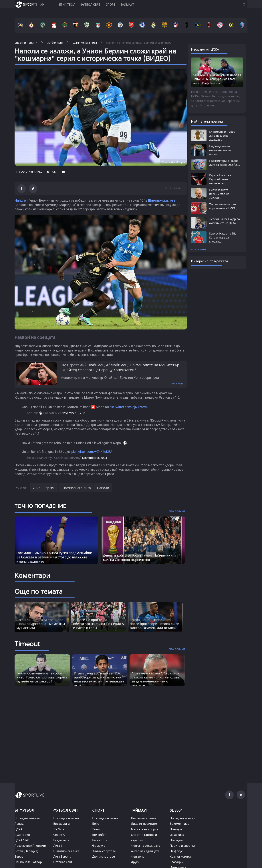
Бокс (96, 824)
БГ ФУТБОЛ (67, 5)
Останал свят (63, 862)
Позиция (176, 829)
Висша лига (61, 824)
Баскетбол (100, 840)
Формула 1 (100, 846)
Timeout (27, 644)
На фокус (176, 851)
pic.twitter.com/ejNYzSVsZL (130, 407)
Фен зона (138, 857)
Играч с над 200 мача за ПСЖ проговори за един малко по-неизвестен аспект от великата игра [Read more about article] (99, 679)
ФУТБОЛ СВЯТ (66, 810)
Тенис (96, 829)
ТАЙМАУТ (139, 810)
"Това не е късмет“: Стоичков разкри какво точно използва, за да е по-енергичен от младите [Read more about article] (156, 679)
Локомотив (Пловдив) (30, 846)
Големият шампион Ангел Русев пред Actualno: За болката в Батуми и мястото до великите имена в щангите (54, 557)
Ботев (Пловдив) (26, 851)
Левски (20, 824)
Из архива (177, 835)
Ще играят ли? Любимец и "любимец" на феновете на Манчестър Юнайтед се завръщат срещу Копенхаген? (120, 367)
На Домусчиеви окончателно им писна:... (220, 150)
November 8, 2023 (74, 413)
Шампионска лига (162, 200)
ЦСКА (18, 829)
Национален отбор (28, 862)
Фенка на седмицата (146, 846)
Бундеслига (61, 840)
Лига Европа (62, 857)
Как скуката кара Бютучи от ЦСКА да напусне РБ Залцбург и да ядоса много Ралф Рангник (217, 79)
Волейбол (99, 835)
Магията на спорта (145, 829)
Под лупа (176, 840)
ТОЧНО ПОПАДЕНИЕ (40, 506)
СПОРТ (98, 810)
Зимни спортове (104, 851)
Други (135, 862)
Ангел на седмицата (145, 851)
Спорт (110, 5)
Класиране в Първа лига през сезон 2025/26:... (222, 136)
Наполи (20, 200)
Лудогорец (22, 835)
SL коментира (179, 824)
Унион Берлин (44, 488)
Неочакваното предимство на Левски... (219, 194)
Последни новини (27, 818)
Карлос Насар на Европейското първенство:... (220, 179)
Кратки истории (181, 857)
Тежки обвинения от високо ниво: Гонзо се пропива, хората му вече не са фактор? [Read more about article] (42, 677)
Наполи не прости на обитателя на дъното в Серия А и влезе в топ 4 (99, 624)
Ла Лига (59, 829)
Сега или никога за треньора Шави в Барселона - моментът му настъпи (41, 624)
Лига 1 (58, 846)
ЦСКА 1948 (22, 840)
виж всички (198, 249)
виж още (178, 383)
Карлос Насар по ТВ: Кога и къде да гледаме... (223, 237)
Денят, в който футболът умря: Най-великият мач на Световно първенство (140, 557)
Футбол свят (90, 5)
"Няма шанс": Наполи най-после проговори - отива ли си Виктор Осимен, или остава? (155, 624)
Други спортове (104, 857)
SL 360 (176, 810)
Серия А (59, 835)
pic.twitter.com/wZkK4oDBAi (92, 452)
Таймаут (127, 5)
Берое (19, 857)
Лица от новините (144, 824)
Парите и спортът (183, 846)
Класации (177, 862)
